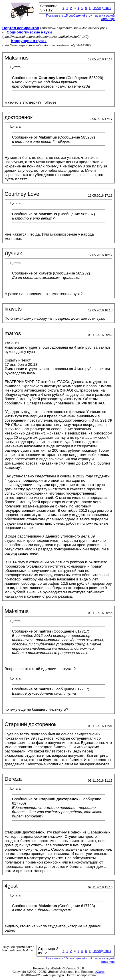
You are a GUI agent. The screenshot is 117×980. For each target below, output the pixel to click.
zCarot (100, 972)
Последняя (102, 8)
